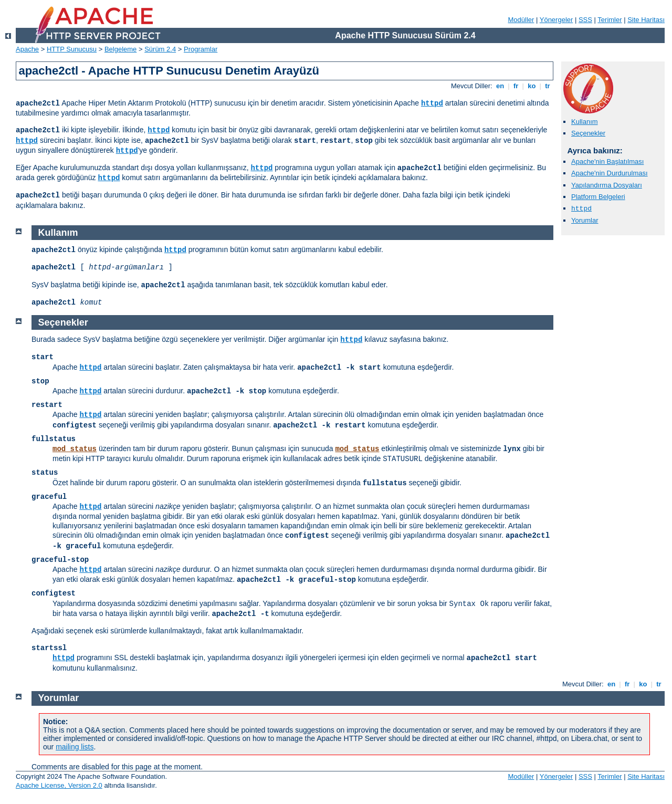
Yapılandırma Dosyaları (607, 185)
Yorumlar (585, 220)
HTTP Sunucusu (72, 49)
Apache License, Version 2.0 (59, 785)
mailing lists (75, 747)
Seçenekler (588, 133)
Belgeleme (120, 49)
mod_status (75, 449)
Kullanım (585, 122)
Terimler (610, 20)
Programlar (201, 49)
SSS (585, 20)
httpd (432, 103)
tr (548, 86)
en (500, 86)
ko (532, 86)
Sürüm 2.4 (160, 49)
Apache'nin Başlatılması (607, 161)
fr (516, 86)
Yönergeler (556, 20)
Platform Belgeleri (598, 197)
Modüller (521, 20)
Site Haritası (646, 20)
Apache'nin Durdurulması (610, 173)
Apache (27, 49)
